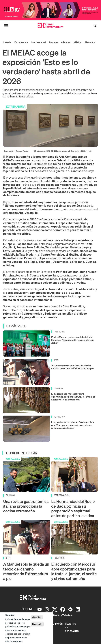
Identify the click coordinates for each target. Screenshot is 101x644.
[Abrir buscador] (95, 26)
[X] (55, 609)
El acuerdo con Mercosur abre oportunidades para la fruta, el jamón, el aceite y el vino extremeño (73, 397)
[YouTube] (40, 609)
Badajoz (54, 42)
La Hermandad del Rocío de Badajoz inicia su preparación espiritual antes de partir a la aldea (73, 509)
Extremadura (21, 42)
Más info (37, 624)
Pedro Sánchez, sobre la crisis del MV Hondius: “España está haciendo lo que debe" (73, 340)
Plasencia (90, 42)
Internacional (39, 42)
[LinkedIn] (78, 609)
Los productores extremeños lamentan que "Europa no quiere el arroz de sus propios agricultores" (73, 425)
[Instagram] (47, 609)
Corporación (55, 624)
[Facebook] (63, 609)
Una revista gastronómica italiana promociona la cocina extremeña (26, 506)
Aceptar (37, 617)
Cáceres (66, 42)
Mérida (78, 42)
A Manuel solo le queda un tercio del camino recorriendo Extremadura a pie (72, 367)
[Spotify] (71, 609)
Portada (7, 42)
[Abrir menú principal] (6, 26)
